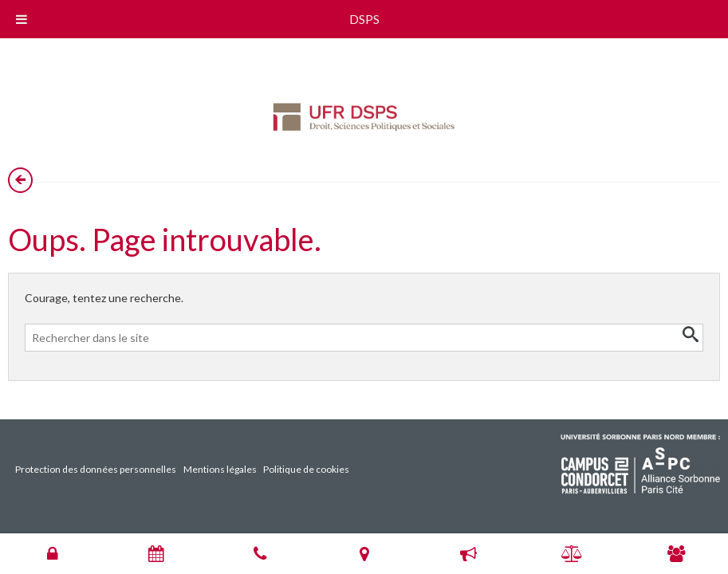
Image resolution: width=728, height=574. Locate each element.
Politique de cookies (306, 469)
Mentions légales (220, 469)
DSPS (364, 19)
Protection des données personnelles (96, 469)
